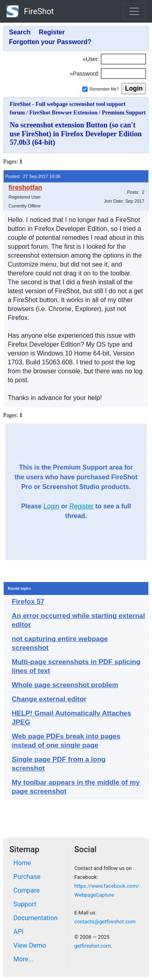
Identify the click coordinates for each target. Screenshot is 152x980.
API (18, 932)
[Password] (123, 74)
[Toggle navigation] (134, 11)
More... (24, 959)
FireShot (30, 11)
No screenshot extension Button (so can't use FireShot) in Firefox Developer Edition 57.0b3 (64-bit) (76, 134)
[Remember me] (85, 89)
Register (81, 506)
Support (25, 904)
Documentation (35, 918)
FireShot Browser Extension (63, 113)
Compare (27, 890)
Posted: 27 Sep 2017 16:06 (33, 176)
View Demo (30, 945)
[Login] (123, 59)
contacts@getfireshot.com (105, 922)
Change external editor (49, 699)
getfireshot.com (92, 946)
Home (22, 863)
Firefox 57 (28, 602)
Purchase (27, 877)
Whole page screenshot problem (65, 685)
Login (51, 506)
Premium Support (124, 113)
